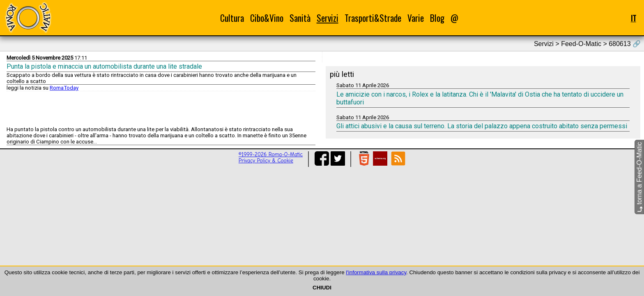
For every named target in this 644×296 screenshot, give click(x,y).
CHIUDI (322, 288)
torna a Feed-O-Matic (639, 177)
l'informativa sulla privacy (376, 272)
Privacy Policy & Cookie (266, 161)
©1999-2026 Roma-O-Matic (271, 154)
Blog (437, 18)
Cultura (232, 18)
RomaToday (64, 88)
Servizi (328, 18)
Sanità (300, 18)
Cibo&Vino (267, 18)
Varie (416, 18)
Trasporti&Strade (373, 18)
